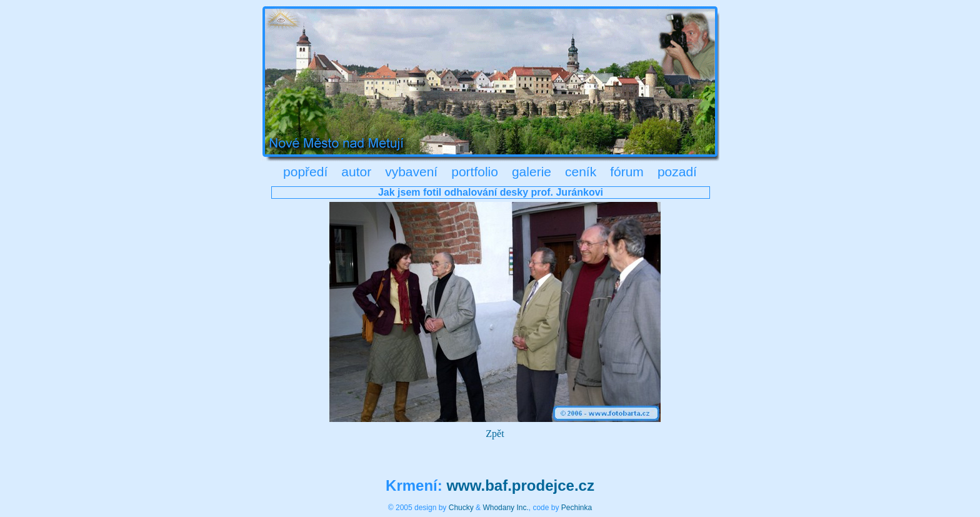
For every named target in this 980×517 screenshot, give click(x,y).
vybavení (411, 172)
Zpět (495, 434)
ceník (581, 172)
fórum (627, 172)
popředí (305, 172)
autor (356, 172)
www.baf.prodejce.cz (520, 485)
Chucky (461, 508)
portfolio (475, 172)
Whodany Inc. (505, 508)
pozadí (677, 172)
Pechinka (577, 508)
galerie (532, 172)
